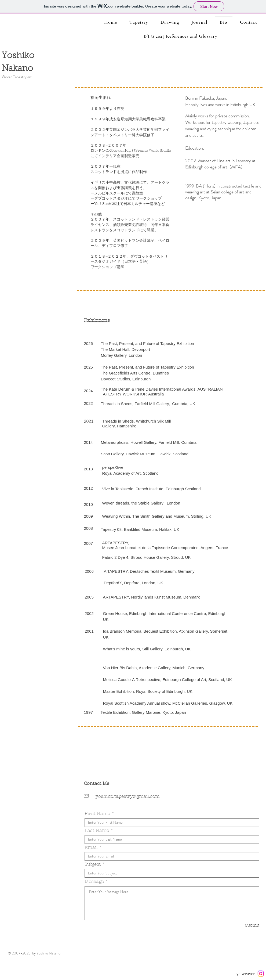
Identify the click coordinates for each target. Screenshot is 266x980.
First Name (97, 814)
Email (91, 847)
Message (94, 882)
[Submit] (241, 925)
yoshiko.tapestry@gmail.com (128, 796)
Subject (93, 864)
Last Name (97, 831)
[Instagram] (261, 974)
